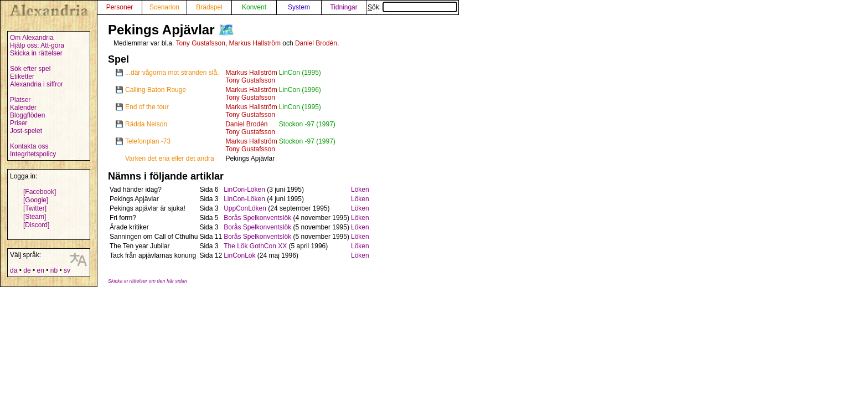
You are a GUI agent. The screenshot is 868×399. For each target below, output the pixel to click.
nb (54, 270)
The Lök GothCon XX (255, 246)
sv (67, 270)
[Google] (36, 200)
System (299, 7)
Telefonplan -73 (148, 141)
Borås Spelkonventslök (257, 218)
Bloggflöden (27, 115)
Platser (20, 100)
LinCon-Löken (244, 190)
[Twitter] (35, 208)
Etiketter (22, 76)
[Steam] (35, 217)
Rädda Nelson (146, 124)
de (27, 270)
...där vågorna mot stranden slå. (172, 73)
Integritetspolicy (33, 154)
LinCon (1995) (300, 73)
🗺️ (226, 30)
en (40, 270)
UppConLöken (245, 208)
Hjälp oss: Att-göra (37, 45)
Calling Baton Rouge (156, 90)
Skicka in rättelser (36, 53)
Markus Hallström (255, 43)
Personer (120, 7)
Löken (360, 190)
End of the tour (147, 107)
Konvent (254, 7)
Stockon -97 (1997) (307, 124)
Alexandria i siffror (37, 84)
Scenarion (164, 7)
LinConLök (239, 255)
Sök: (412, 7)
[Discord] (36, 225)
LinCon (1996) (300, 90)
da (14, 270)
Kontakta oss (29, 146)
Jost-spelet (26, 131)
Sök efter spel (30, 69)
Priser (19, 123)
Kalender (23, 108)
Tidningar (344, 7)
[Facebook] (40, 192)
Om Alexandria (32, 38)
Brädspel (209, 7)
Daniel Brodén (316, 43)
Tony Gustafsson (200, 43)
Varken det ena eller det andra (170, 158)
